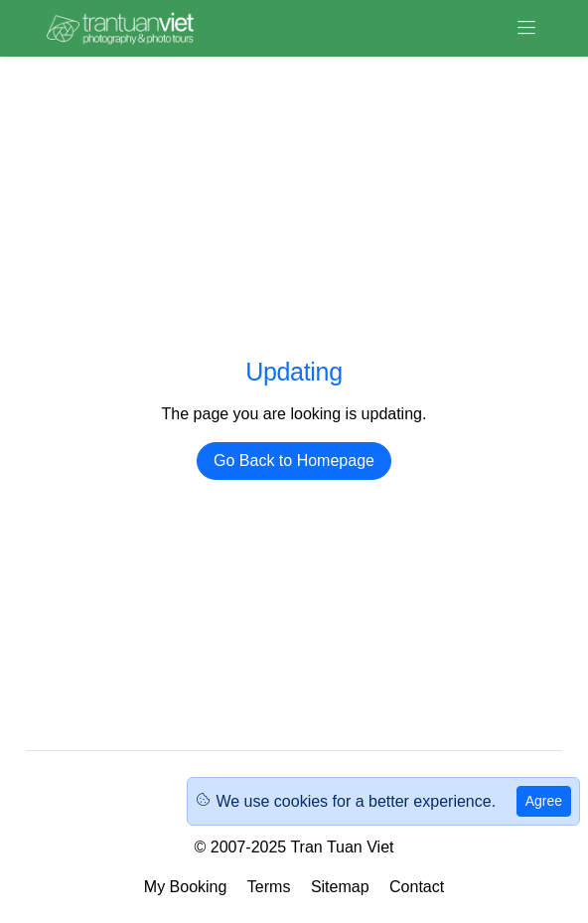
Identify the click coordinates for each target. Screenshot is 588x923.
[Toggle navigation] (526, 28)
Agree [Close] (544, 801)
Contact (417, 887)
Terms (269, 887)
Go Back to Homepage (294, 461)
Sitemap (340, 887)
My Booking (186, 887)
